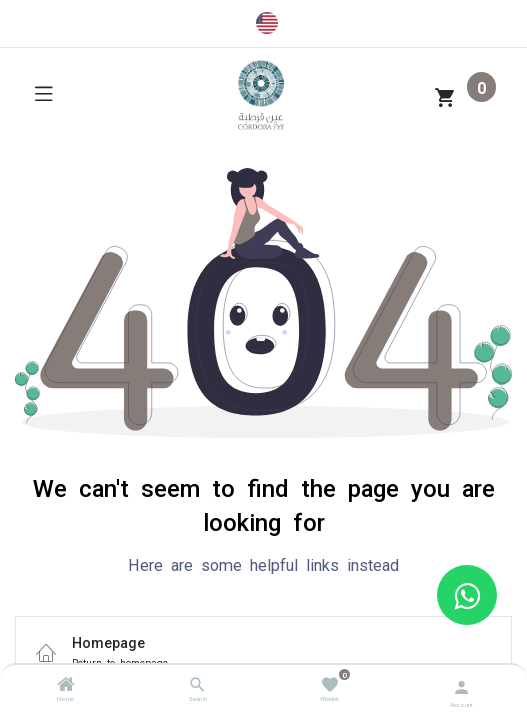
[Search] (197, 687)
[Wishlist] (329, 683)
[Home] (66, 687)
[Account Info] (461, 685)
